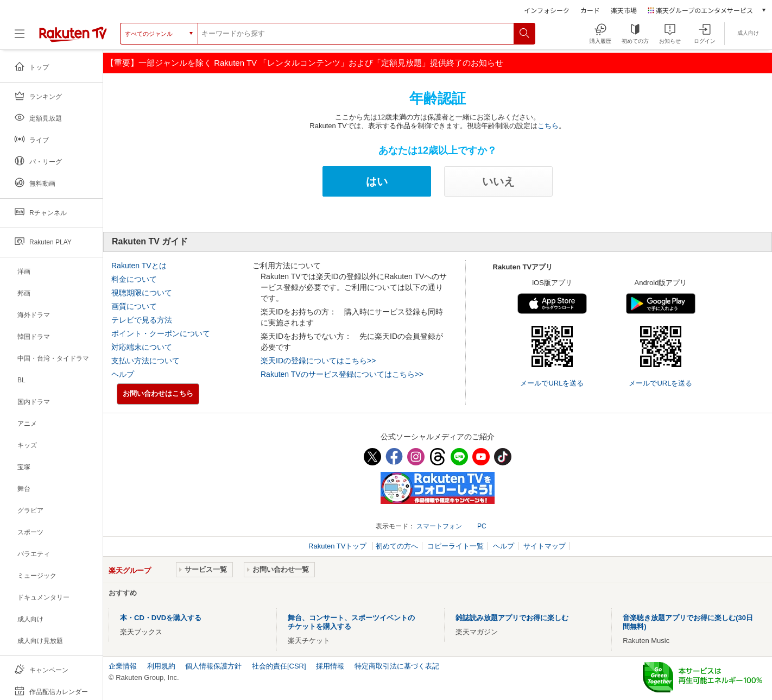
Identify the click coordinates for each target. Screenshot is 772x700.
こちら (548, 126)
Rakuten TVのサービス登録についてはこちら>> (342, 374)
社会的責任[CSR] (279, 666)
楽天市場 (624, 10)
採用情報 (330, 666)
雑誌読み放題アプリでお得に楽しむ (512, 618)
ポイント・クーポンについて (161, 333)
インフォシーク (547, 10)
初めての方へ (397, 546)
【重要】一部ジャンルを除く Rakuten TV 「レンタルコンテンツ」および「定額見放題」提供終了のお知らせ (305, 63)
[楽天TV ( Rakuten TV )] (73, 40)
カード (590, 10)
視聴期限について (142, 293)
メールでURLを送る (552, 383)
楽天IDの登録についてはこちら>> (318, 361)
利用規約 (161, 666)
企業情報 (123, 666)
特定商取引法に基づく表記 (397, 666)
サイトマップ (545, 546)
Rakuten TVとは (139, 266)
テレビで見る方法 (142, 320)
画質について (134, 306)
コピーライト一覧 (455, 546)
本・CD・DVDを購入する (161, 618)
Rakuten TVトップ (338, 546)
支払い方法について (145, 361)
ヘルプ (123, 374)
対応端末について (142, 347)
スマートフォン (439, 526)
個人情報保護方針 (213, 666)
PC (482, 526)
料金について (134, 279)
